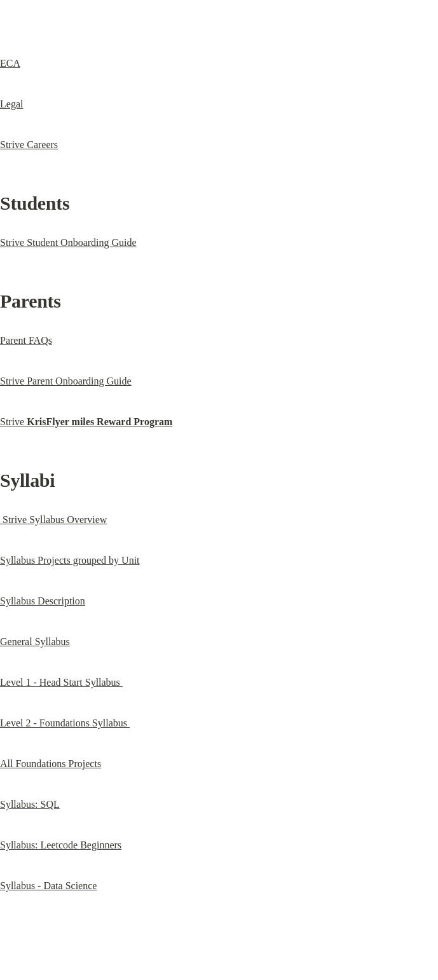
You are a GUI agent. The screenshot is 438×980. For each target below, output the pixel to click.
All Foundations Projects (51, 764)
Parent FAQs (26, 340)
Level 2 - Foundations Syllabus (65, 723)
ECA (10, 63)
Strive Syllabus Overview (53, 520)
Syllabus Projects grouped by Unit (70, 560)
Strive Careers (29, 145)
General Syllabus (35, 642)
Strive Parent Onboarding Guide (66, 381)
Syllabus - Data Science (48, 886)
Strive (86, 422)
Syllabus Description (43, 601)
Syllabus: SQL (30, 804)
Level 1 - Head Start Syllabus (61, 682)
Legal (11, 104)
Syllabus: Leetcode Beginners (61, 845)
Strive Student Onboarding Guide (68, 242)
